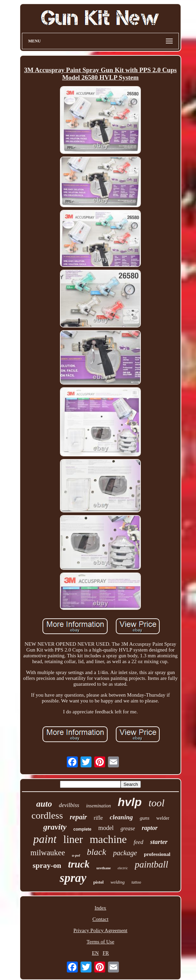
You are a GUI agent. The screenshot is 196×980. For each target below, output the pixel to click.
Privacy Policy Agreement (100, 930)
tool (156, 803)
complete (82, 829)
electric (123, 868)
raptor (150, 828)
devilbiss (69, 805)
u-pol (76, 855)
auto (44, 804)
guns (145, 818)
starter (159, 842)
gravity (55, 827)
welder (163, 818)
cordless (47, 815)
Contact (101, 919)
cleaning (121, 817)
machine (108, 839)
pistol (98, 882)
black (97, 852)
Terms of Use (101, 942)
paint (45, 839)
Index (100, 908)
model (106, 828)
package (125, 853)
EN (95, 953)
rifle (99, 818)
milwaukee (48, 853)
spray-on (47, 865)
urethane (103, 868)
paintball (151, 864)
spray (73, 878)
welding (117, 882)
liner (73, 839)
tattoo (136, 882)
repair (78, 817)
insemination (98, 806)
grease (128, 828)
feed (138, 842)
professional (157, 854)
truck (79, 864)
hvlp (130, 802)
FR (106, 953)
